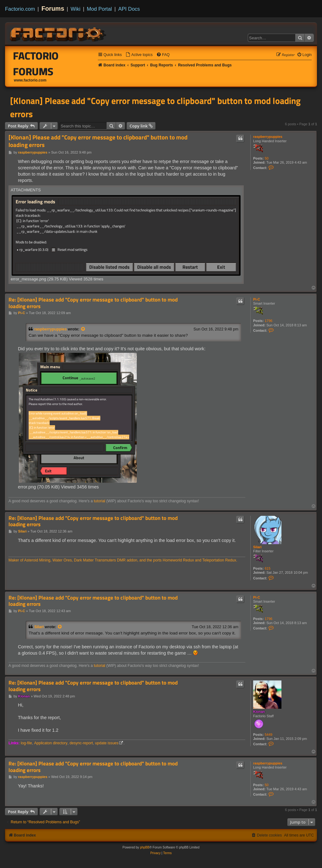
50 (267, 158)
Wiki (76, 9)
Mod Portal (99, 9)
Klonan (259, 712)
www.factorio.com (30, 80)
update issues (107, 743)
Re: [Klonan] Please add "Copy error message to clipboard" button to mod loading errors (93, 303)
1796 (269, 321)
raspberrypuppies (268, 137)
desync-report (81, 743)
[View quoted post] (83, 329)
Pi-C (257, 299)
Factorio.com (20, 9)
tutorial (99, 501)
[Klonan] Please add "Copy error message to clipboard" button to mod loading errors (155, 107)
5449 (269, 735)
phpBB (145, 847)
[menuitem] (139, 55)
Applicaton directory (51, 743)
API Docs (129, 9)
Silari (257, 547)
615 (268, 568)
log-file (26, 743)
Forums (53, 8)
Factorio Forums (36, 64)
